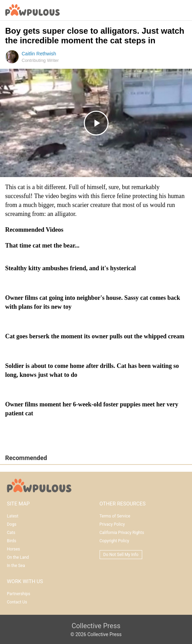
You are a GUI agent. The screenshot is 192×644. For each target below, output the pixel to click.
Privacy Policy (112, 524)
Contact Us (17, 602)
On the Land (18, 557)
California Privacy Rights (122, 533)
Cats (11, 533)
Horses (13, 549)
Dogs (12, 524)
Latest (13, 516)
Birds (12, 541)
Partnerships (19, 594)
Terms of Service (115, 516)
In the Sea (16, 566)
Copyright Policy (114, 541)
